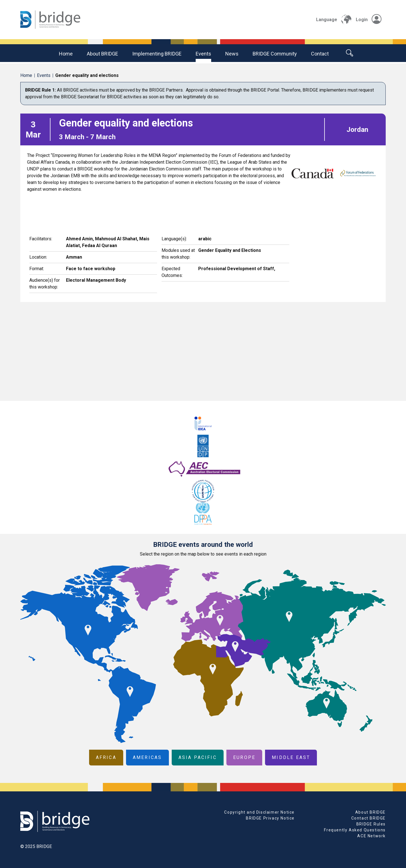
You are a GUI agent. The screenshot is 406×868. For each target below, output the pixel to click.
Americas (147, 757)
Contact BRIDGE (369, 818)
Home (66, 54)
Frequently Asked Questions (355, 830)
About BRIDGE (102, 54)
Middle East (291, 757)
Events (203, 54)
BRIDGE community (275, 54)
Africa (106, 757)
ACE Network (371, 836)
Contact (320, 54)
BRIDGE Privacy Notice (270, 818)
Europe (244, 757)
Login (369, 20)
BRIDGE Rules (371, 824)
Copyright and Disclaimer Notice (259, 812)
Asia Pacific (198, 757)
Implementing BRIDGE (157, 54)
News (232, 54)
